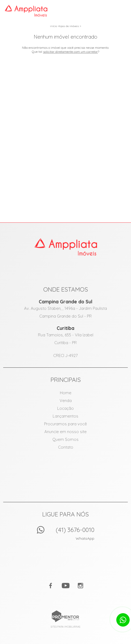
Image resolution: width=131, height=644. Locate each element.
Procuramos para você (65, 424)
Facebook (51, 586)
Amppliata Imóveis (66, 247)
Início (53, 26)
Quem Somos (65, 439)
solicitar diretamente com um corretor (70, 52)
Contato (66, 447)
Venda (66, 401)
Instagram (80, 586)
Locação (65, 408)
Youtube (65, 586)
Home (66, 393)
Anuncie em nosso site (65, 432)
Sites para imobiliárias (65, 627)
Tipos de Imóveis (69, 26)
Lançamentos (65, 416)
